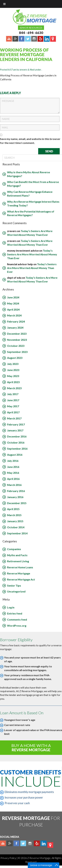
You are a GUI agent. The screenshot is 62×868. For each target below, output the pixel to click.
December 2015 (17, 503)
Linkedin (44, 843)
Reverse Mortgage (19, 573)
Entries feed (15, 613)
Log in (11, 607)
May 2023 (13, 376)
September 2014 (17, 533)
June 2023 (13, 370)
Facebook (16, 843)
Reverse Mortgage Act (21, 579)
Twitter (23, 843)
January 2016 (15, 497)
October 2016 (16, 442)
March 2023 (14, 388)
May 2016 (13, 473)
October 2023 (16, 346)
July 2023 (13, 364)
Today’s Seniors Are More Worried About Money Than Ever (32, 254)
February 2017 (16, 424)
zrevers (23, 70)
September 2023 (17, 352)
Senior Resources (31, 28)
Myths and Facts (17, 555)
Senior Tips (14, 585)
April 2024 (13, 309)
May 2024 (13, 303)
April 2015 (13, 509)
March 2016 (14, 485)
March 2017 (14, 418)
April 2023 (13, 382)
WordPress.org (17, 626)
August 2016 (15, 455)
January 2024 (15, 328)
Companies (14, 549)
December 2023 (17, 334)
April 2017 (13, 412)
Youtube (3, 843)
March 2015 (14, 515)
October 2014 (16, 527)
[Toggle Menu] (4, 4)
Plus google (10, 843)
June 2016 (13, 467)
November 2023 (17, 340)
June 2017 (13, 400)
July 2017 (13, 394)
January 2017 (15, 430)
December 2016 (17, 436)
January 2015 (15, 521)
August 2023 (15, 358)
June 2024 (13, 297)
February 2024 (16, 321)
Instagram (30, 843)
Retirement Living (18, 561)
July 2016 (13, 461)
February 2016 (16, 491)
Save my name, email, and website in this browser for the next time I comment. (30, 141)
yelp (37, 843)
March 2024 (14, 315)
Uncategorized (16, 591)
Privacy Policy (9, 858)
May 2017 (13, 406)
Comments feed (17, 619)
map (50, 845)
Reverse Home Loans (20, 567)
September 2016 (17, 449)
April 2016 (13, 479)
